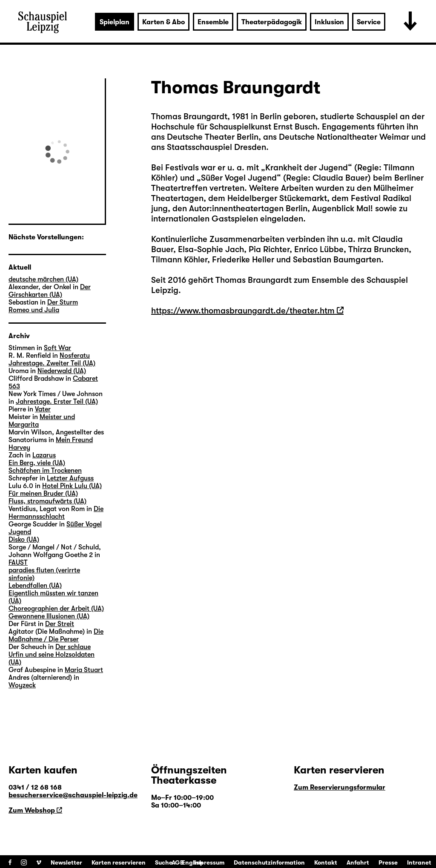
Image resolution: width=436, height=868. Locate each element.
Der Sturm (63, 302)
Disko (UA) (24, 540)
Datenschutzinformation (269, 862)
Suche (164, 862)
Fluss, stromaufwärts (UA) (47, 501)
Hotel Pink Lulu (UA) (72, 486)
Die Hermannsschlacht (56, 513)
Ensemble (213, 22)
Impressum (209, 862)
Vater (43, 409)
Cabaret (85, 379)
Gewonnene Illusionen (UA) (49, 616)
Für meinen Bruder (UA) (43, 494)
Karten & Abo (163, 22)
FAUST (18, 563)
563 (14, 386)
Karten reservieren (119, 862)
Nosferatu (75, 356)
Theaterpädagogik (272, 22)
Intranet (419, 862)
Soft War (57, 348)
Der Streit (60, 624)
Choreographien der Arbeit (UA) (56, 609)
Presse (388, 862)
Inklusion (329, 22)
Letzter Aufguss (70, 478)
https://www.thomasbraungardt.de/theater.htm (243, 311)
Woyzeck (22, 685)
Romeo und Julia (34, 310)
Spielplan (115, 22)
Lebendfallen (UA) (35, 586)
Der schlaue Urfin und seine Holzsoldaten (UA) (52, 655)
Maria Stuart (84, 670)
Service (369, 22)
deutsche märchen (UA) (43, 279)
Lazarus (44, 455)
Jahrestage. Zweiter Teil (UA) (52, 363)
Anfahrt (358, 862)
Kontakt (326, 862)
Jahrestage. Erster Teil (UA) (57, 402)
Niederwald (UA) (62, 371)
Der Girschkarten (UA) (50, 291)
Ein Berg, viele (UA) (37, 463)
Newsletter (66, 862)
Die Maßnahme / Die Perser (56, 635)
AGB (178, 862)
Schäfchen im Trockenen (45, 471)
